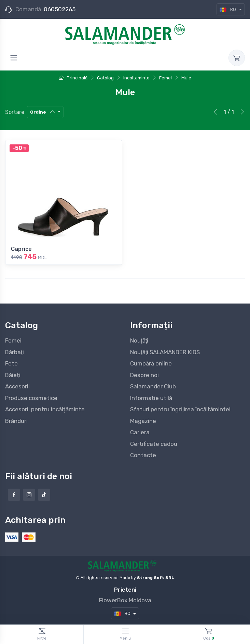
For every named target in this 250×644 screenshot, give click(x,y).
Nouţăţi (139, 340)
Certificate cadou (154, 444)
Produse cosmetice (31, 398)
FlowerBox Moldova (125, 600)
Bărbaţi (15, 352)
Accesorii (17, 386)
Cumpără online (151, 363)
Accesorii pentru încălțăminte (45, 409)
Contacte (143, 455)
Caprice (21, 249)
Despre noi (144, 375)
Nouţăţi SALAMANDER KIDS (165, 352)
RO (228, 9)
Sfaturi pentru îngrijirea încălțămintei (180, 409)
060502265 (60, 9)
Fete (11, 363)
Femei (13, 340)
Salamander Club (153, 386)
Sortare (15, 112)
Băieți (13, 375)
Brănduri (16, 421)
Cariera (140, 432)
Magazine (143, 421)
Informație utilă (151, 398)
